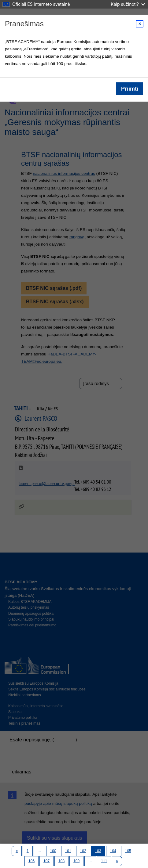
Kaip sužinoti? (128, 4)
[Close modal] (140, 24)
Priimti (130, 89)
